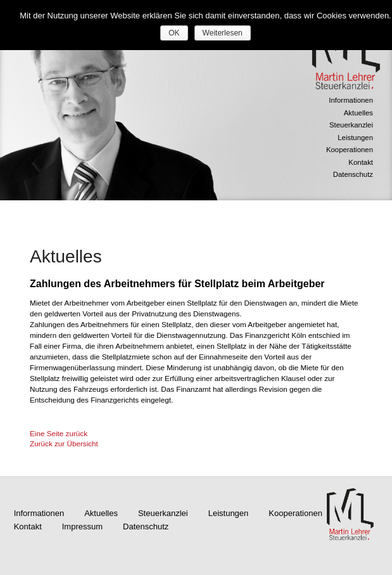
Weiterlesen (223, 33)
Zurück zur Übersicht (64, 443)
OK (174, 33)
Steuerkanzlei (351, 125)
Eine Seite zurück (59, 433)
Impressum (82, 527)
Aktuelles (358, 113)
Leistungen (355, 138)
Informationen (351, 100)
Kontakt (361, 162)
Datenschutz (353, 174)
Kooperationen (350, 150)
